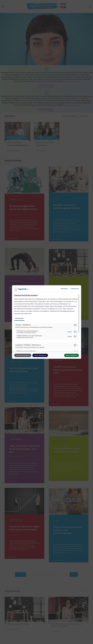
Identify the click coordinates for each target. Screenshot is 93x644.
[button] (75, 325)
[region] (47, 323)
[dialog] (47, 322)
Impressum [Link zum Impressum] (64, 289)
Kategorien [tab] (19, 318)
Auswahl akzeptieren (23, 355)
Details (70, 332)
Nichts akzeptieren (40, 355)
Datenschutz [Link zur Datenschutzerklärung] (75, 289)
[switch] (76, 325)
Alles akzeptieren (71, 355)
